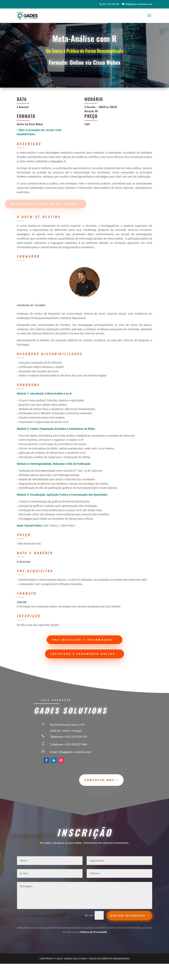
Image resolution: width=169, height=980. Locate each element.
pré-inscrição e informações (83, 640)
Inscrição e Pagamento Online (83, 654)
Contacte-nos (100, 780)
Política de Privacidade (94, 932)
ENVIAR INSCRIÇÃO (128, 916)
